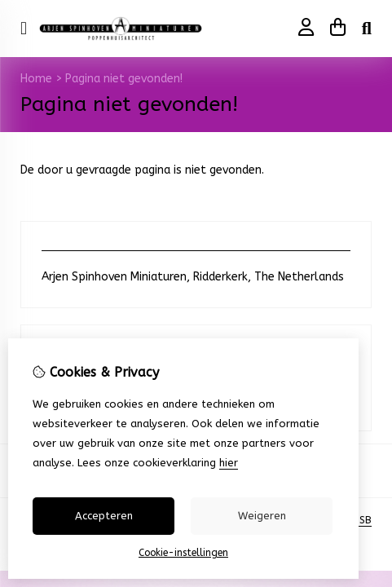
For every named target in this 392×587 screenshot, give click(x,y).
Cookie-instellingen (183, 553)
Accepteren (104, 516)
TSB (362, 520)
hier (229, 463)
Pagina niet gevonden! (124, 79)
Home (36, 79)
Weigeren (262, 516)
